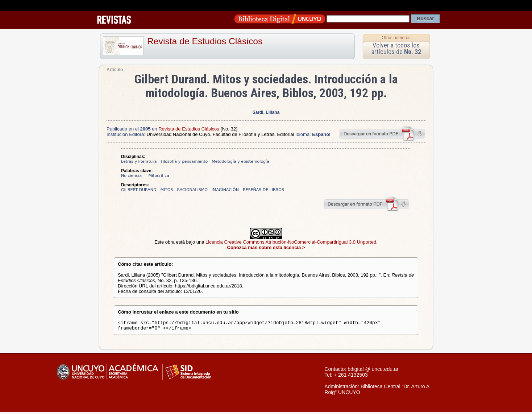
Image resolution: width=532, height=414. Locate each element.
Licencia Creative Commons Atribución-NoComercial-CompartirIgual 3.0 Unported (291, 242)
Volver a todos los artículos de (396, 48)
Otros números (396, 38)
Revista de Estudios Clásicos (205, 41)
